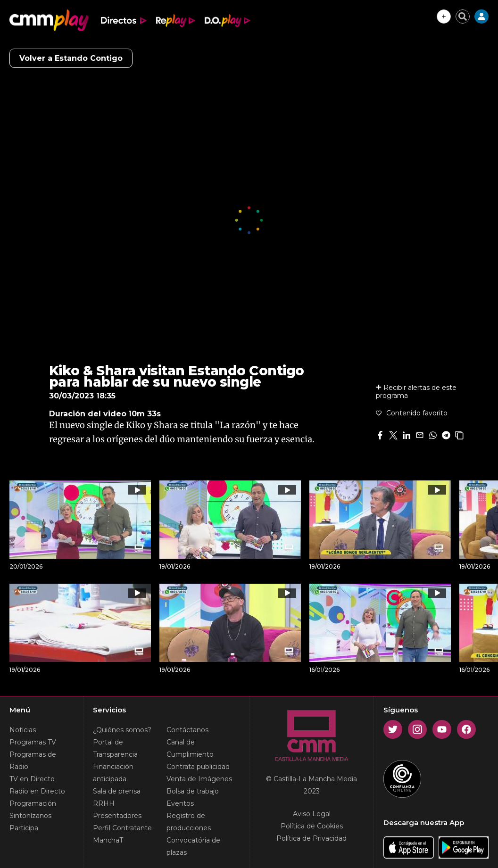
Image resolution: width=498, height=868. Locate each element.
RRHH (104, 803)
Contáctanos (187, 730)
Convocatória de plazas (193, 846)
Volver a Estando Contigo (71, 58)
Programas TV (33, 742)
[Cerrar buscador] (463, 17)
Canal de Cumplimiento (190, 748)
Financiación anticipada (113, 773)
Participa (24, 828)
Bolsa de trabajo (193, 791)
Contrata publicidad (198, 767)
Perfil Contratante (122, 828)
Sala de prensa (117, 791)
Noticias (23, 730)
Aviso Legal (312, 814)
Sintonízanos (30, 816)
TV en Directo (32, 779)
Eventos (180, 803)
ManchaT (108, 840)
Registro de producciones (189, 822)
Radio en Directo (37, 791)
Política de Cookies (312, 826)
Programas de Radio (33, 761)
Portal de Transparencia (115, 748)
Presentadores (117, 816)
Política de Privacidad (311, 838)
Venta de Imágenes (199, 779)
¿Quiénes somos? (122, 730)
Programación (33, 803)
